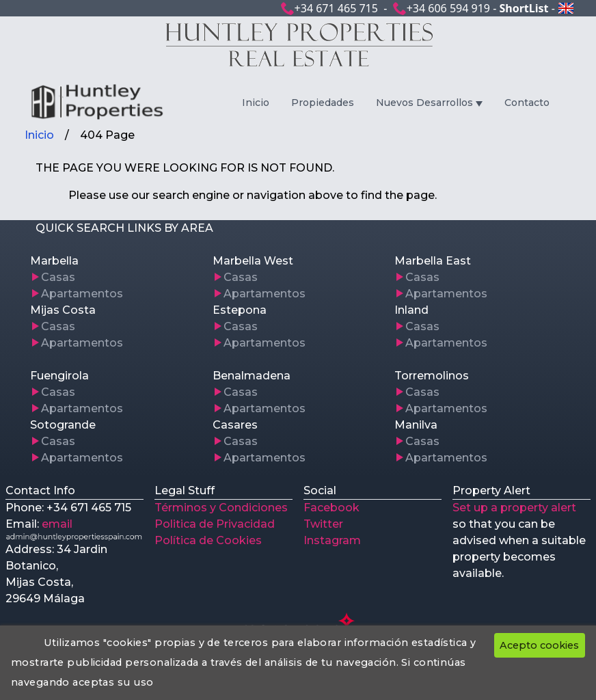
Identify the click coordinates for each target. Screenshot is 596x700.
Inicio (256, 103)
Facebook (331, 508)
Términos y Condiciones (221, 508)
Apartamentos (82, 294)
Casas (58, 277)
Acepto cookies (539, 645)
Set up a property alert (514, 508)
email (57, 524)
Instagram (332, 540)
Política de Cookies (208, 540)
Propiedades (323, 103)
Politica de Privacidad (215, 524)
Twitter (323, 524)
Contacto (527, 103)
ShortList (524, 8)
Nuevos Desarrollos (424, 103)
